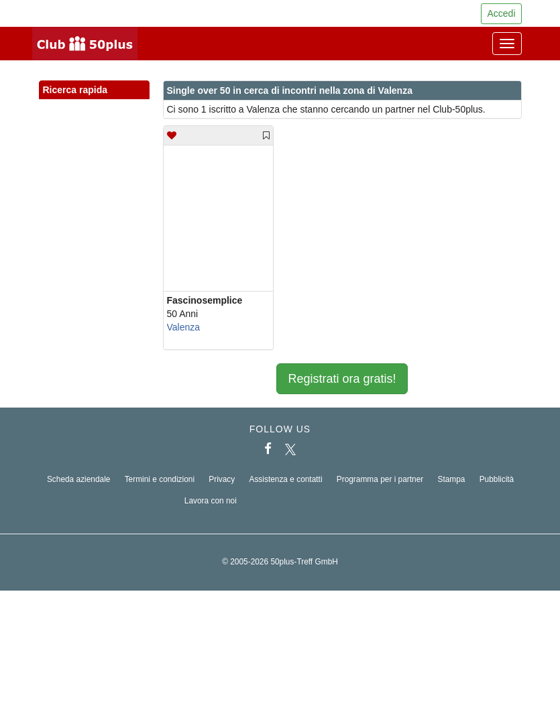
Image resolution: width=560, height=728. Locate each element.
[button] (127, 105)
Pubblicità (497, 479)
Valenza (184, 327)
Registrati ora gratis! (342, 379)
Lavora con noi (211, 501)
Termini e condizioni (160, 479)
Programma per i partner (380, 479)
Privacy (222, 479)
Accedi (501, 13)
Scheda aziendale (79, 479)
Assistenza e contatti (285, 479)
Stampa (451, 479)
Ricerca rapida (94, 90)
